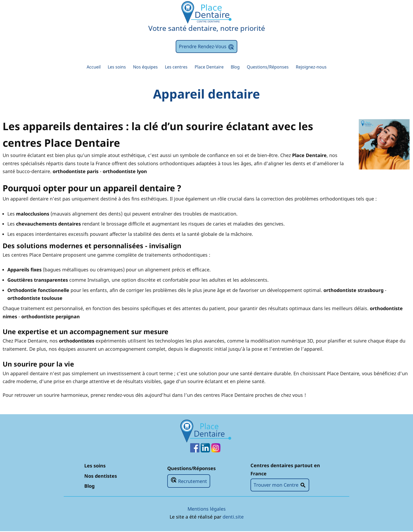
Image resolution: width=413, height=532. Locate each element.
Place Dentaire (210, 67)
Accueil (83, 67)
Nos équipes (140, 67)
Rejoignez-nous (321, 67)
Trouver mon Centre (280, 486)
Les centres (174, 67)
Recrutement (189, 481)
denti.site (233, 518)
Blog (238, 67)
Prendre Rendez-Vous (206, 47)
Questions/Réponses (274, 67)
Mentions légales (207, 509)
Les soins (109, 67)
